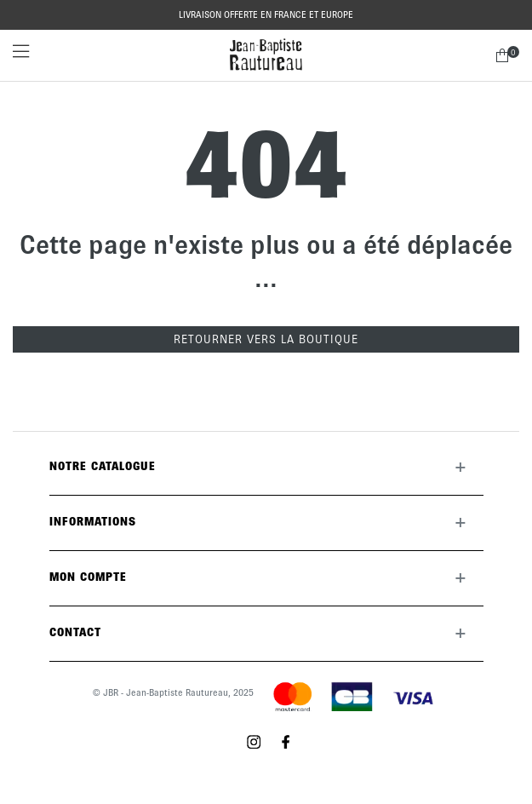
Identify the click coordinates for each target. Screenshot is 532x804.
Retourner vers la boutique (266, 339)
